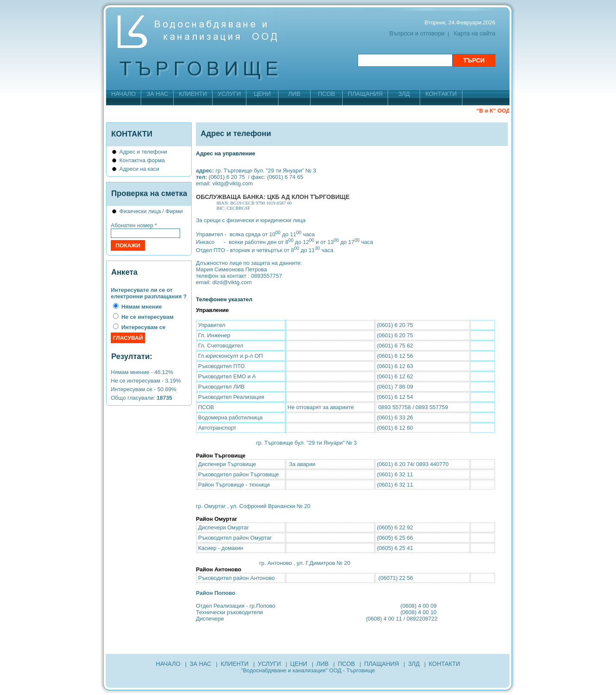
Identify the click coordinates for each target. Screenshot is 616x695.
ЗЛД (404, 94)
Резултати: (132, 356)
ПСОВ (326, 94)
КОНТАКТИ (441, 94)
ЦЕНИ (262, 94)
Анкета (124, 272)
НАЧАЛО (123, 94)
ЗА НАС (157, 94)
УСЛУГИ (229, 94)
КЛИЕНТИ (193, 94)
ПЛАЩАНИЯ (365, 94)
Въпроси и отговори (417, 33)
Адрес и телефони (143, 152)
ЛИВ (295, 94)
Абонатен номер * (134, 225)
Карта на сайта (475, 33)
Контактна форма (142, 160)
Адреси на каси (139, 169)
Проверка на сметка (149, 193)
